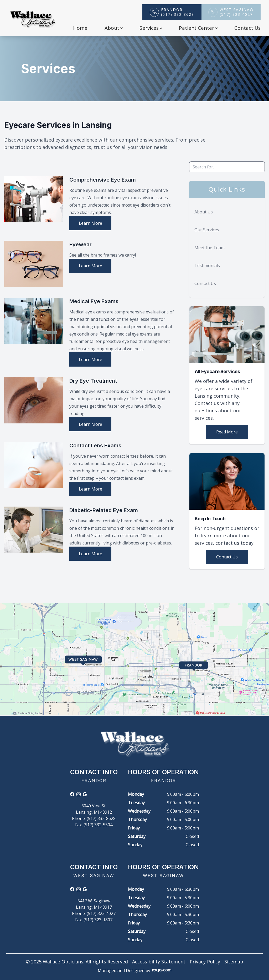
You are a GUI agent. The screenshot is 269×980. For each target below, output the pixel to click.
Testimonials (207, 266)
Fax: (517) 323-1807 (94, 920)
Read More (227, 432)
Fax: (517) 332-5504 (94, 825)
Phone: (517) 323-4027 (94, 913)
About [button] (113, 28)
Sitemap (234, 962)
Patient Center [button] (198, 28)
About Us (204, 212)
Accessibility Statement (159, 962)
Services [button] (151, 28)
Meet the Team (209, 248)
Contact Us (247, 28)
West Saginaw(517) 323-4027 (237, 12)
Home (80, 28)
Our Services (207, 230)
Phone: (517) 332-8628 (94, 818)
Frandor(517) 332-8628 (178, 12)
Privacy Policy (205, 962)
